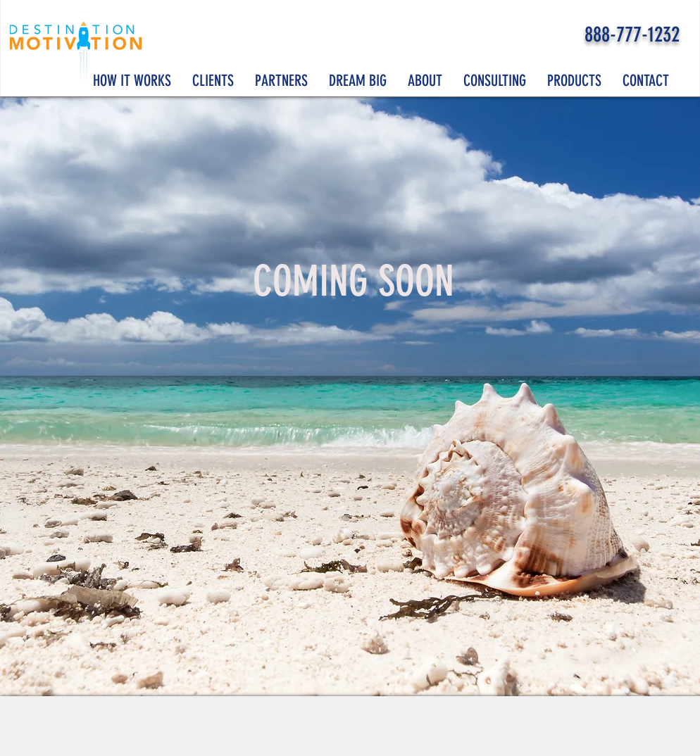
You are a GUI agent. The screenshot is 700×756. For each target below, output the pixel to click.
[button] (358, 81)
